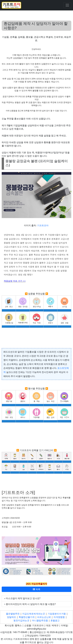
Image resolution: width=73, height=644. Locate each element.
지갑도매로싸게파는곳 (34, 614)
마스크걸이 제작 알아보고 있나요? (23, 598)
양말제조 (11, 617)
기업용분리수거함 (57, 614)
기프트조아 (43, 225)
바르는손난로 (44, 617)
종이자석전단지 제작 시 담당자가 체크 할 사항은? (31, 604)
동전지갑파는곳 (21, 620)
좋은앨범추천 (13, 614)
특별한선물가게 (27, 617)
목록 (36, 589)
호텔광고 (55, 620)
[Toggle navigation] (67, 5)
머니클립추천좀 (40, 620)
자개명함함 (59, 617)
